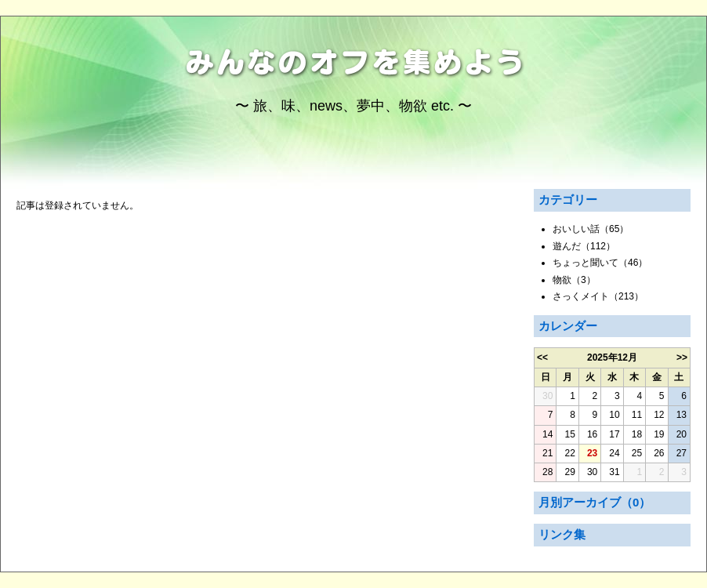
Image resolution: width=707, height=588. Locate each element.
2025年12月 (612, 358)
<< (542, 358)
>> (682, 358)
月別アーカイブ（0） (595, 502)
